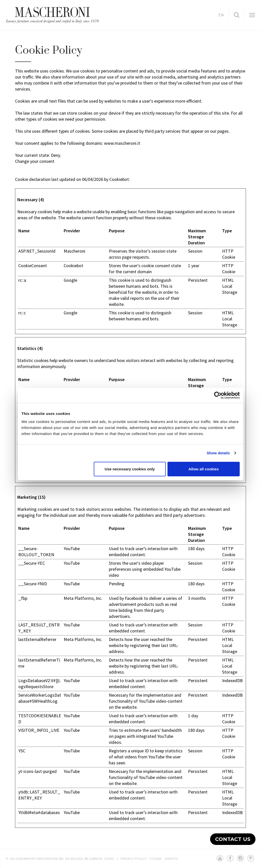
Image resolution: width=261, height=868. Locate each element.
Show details (218, 453)
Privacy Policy (134, 859)
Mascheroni (74, 251)
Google (70, 280)
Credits (171, 859)
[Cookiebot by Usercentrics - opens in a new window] (218, 395)
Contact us (233, 839)
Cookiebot (119, 179)
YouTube (72, 549)
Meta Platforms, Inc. (83, 598)
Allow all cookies (204, 469)
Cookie (155, 859)
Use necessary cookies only (130, 469)
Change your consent (35, 161)
